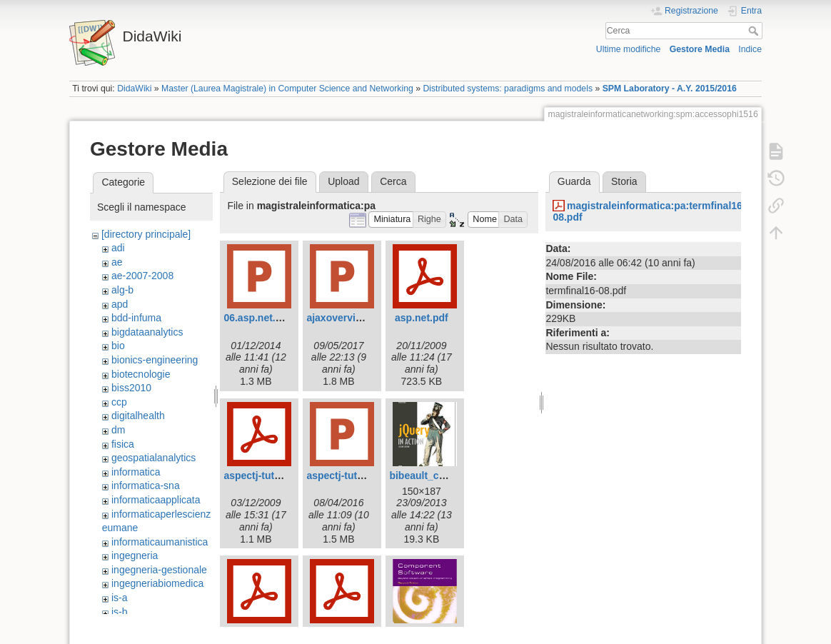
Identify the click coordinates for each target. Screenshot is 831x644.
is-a (120, 598)
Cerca (755, 31)
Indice (750, 49)
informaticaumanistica (160, 542)
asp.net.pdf (422, 318)
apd (120, 304)
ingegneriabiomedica (157, 583)
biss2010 (131, 388)
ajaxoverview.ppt (346, 318)
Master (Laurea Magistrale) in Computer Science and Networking (287, 89)
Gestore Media (700, 49)
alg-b (122, 290)
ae (117, 262)
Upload (343, 181)
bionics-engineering (155, 360)
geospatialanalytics (153, 458)
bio (118, 346)
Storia (624, 181)
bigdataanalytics (147, 332)
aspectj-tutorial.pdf (268, 476)
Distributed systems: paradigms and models (508, 89)
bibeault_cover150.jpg (442, 476)
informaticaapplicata (156, 500)
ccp (119, 402)
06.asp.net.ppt (257, 318)
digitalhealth (138, 416)
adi (118, 248)
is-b (120, 612)
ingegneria (135, 555)
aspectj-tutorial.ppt (351, 476)
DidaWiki (134, 89)
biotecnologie (141, 374)
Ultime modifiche (629, 49)
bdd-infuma (136, 318)
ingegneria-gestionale (159, 570)
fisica (123, 444)
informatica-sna (146, 485)
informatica (136, 472)
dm (118, 430)
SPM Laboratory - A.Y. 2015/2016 (670, 89)
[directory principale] (146, 234)
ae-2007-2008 (142, 276)
